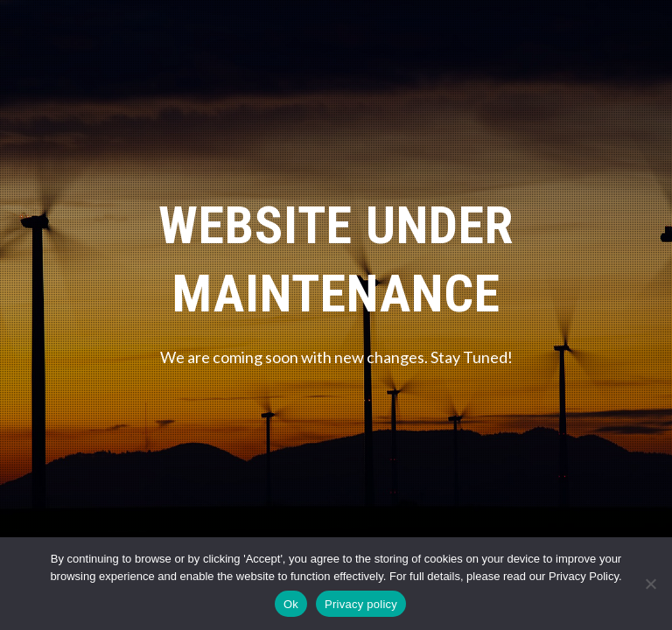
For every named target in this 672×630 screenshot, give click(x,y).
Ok (291, 604)
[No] (650, 584)
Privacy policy (361, 604)
